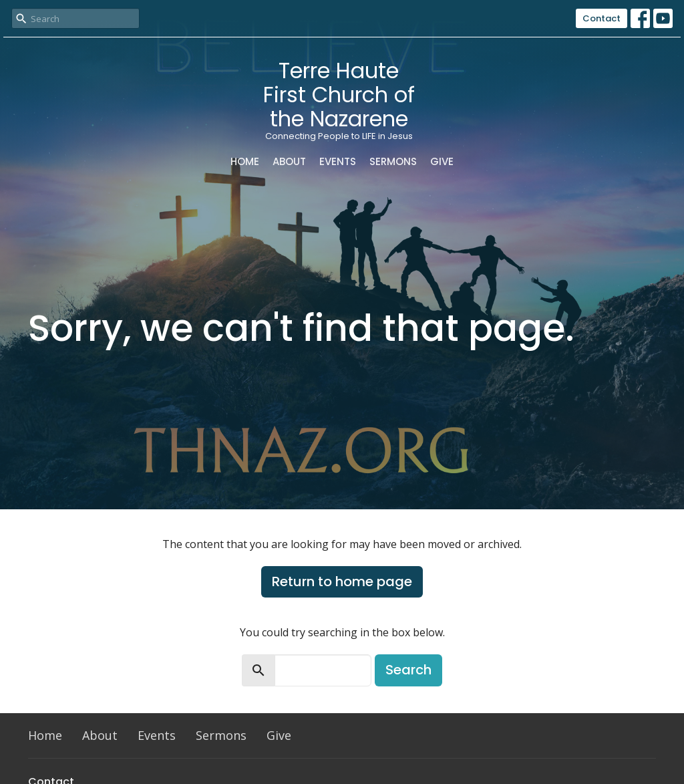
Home (245, 161)
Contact (602, 18)
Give (442, 161)
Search (408, 670)
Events (338, 161)
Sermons (393, 161)
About (289, 161)
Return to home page (342, 581)
